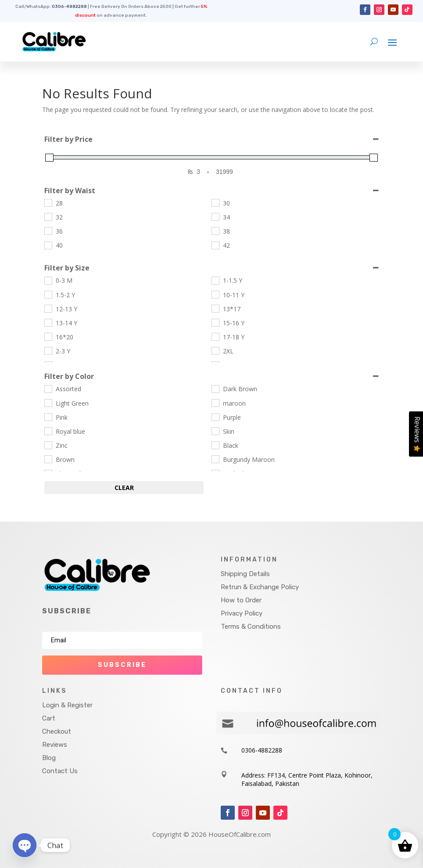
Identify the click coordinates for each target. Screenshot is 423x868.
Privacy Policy (242, 613)
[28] (48, 202)
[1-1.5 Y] (215, 280)
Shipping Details (245, 574)
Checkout (57, 731)
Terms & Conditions (251, 627)
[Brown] (48, 459)
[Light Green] (48, 403)
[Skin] (215, 431)
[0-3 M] (48, 280)
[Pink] (48, 417)
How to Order (241, 600)
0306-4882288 (69, 7)
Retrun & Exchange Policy (260, 587)
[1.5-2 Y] (48, 294)
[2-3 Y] (48, 350)
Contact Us (60, 771)
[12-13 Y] (48, 308)
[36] (48, 231)
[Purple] (215, 417)
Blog (49, 758)
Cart (49, 718)
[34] (215, 216)
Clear (124, 488)
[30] (215, 202)
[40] (48, 245)
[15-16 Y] (215, 322)
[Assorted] (48, 389)
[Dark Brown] (215, 389)
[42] (215, 245)
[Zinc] (48, 445)
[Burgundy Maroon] (215, 459)
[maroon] (215, 403)
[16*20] (48, 336)
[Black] (215, 445)
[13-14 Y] (48, 322)
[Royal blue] (48, 431)
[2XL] (215, 350)
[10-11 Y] (215, 294)
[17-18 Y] (215, 336)
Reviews (55, 745)
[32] (48, 216)
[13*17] (215, 308)
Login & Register (67, 705)
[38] (215, 231)
